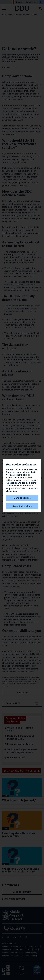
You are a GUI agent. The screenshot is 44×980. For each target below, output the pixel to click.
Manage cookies (22, 498)
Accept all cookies (22, 506)
